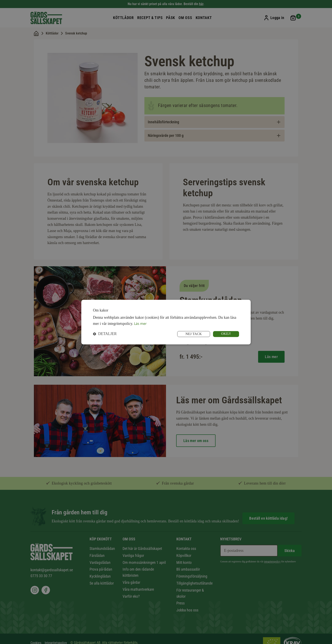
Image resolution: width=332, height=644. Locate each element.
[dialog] (166, 322)
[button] (105, 334)
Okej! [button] (225, 334)
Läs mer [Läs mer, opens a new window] (141, 323)
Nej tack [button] (192, 334)
